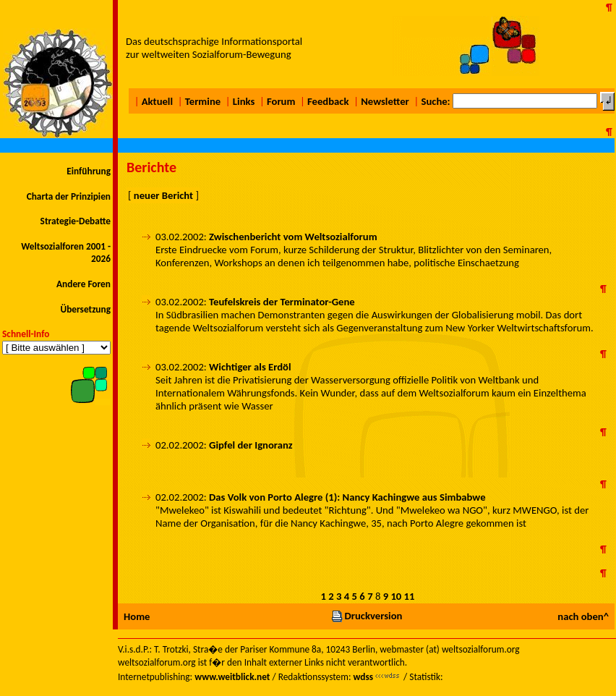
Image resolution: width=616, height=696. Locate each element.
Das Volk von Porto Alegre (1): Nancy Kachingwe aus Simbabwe (347, 497)
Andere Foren (84, 284)
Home (137, 616)
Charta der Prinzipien (69, 196)
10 (396, 596)
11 (410, 596)
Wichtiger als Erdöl (250, 367)
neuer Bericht (163, 195)
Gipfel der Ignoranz (251, 445)
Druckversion (367, 616)
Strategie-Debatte (76, 221)
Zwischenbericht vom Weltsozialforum (293, 237)
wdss (363, 677)
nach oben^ (583, 616)
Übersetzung (85, 309)
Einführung (89, 171)
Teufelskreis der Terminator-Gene (282, 302)
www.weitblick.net (232, 677)
